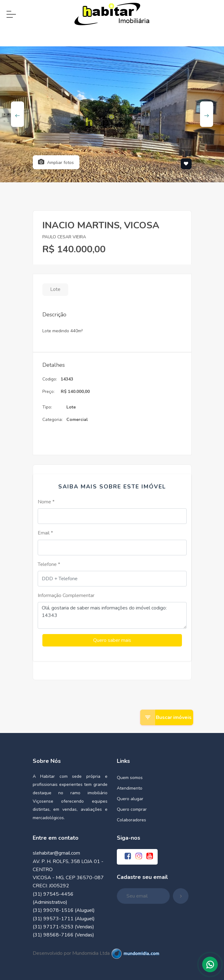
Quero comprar (132, 809)
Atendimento (130, 788)
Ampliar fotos (56, 162)
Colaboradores (131, 819)
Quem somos (130, 777)
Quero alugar (130, 798)
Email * (45, 533)
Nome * (46, 502)
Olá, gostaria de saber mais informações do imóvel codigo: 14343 (112, 615)
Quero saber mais (112, 640)
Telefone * (49, 564)
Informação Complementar (66, 595)
